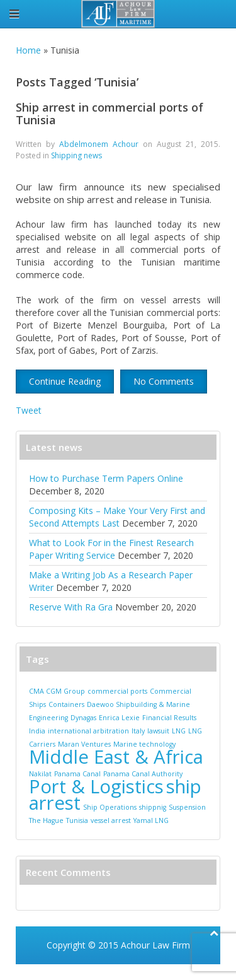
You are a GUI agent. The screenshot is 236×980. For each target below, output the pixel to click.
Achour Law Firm (155, 945)
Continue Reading (65, 381)
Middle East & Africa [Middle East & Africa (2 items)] (116, 757)
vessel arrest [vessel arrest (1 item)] (111, 820)
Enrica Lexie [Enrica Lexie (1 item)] (119, 718)
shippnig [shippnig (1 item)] (153, 807)
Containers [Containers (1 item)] (66, 704)
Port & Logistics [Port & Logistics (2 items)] (96, 786)
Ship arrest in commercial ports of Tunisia (110, 114)
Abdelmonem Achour (99, 144)
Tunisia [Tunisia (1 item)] (77, 820)
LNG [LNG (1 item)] (179, 731)
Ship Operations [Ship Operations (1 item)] (110, 807)
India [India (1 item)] (37, 731)
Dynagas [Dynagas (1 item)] (83, 718)
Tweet (29, 410)
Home (28, 50)
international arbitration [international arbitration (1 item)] (88, 731)
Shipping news (76, 155)
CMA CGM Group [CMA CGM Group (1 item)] (57, 691)
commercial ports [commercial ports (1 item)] (117, 691)
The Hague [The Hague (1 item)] (46, 820)
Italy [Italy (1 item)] (138, 731)
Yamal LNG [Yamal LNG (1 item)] (151, 820)
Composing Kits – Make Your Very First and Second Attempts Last (117, 517)
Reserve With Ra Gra (71, 607)
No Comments (164, 381)
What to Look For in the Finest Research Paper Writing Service (111, 549)
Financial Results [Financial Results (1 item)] (169, 718)
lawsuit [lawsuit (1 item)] (158, 731)
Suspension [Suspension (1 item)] (187, 807)
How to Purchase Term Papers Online (106, 478)
